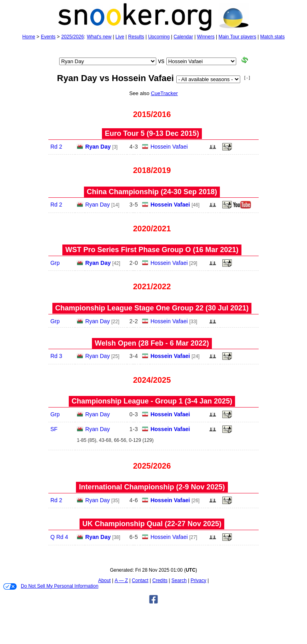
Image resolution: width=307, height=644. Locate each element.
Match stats (272, 37)
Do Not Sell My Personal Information (51, 586)
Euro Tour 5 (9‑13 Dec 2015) (152, 133)
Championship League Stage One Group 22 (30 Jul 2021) (152, 308)
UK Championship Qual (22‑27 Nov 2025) (152, 524)
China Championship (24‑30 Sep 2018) (152, 192)
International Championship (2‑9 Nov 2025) (152, 487)
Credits (160, 580)
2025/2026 (73, 37)
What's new (99, 37)
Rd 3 (56, 356)
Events (48, 37)
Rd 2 (56, 147)
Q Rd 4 (59, 537)
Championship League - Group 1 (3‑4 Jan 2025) (152, 401)
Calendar (183, 37)
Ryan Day (98, 147)
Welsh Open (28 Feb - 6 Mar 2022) (152, 343)
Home (29, 37)
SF (54, 429)
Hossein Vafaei (169, 147)
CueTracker (164, 93)
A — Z (121, 580)
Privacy (198, 580)
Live (120, 37)
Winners (206, 37)
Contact (140, 580)
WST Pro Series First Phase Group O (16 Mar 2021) (152, 250)
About (105, 580)
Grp (55, 263)
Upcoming (159, 37)
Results (136, 37)
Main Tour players (238, 37)
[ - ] (247, 78)
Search (179, 580)
